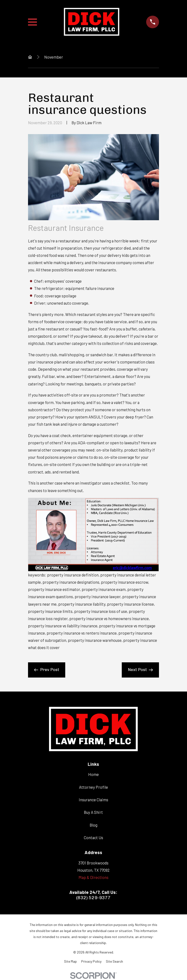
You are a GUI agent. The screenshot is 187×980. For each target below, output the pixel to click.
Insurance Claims (93, 800)
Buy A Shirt (93, 812)
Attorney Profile (93, 787)
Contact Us (93, 837)
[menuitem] (70, 961)
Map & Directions (93, 877)
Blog (93, 825)
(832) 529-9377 (93, 898)
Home (93, 774)
